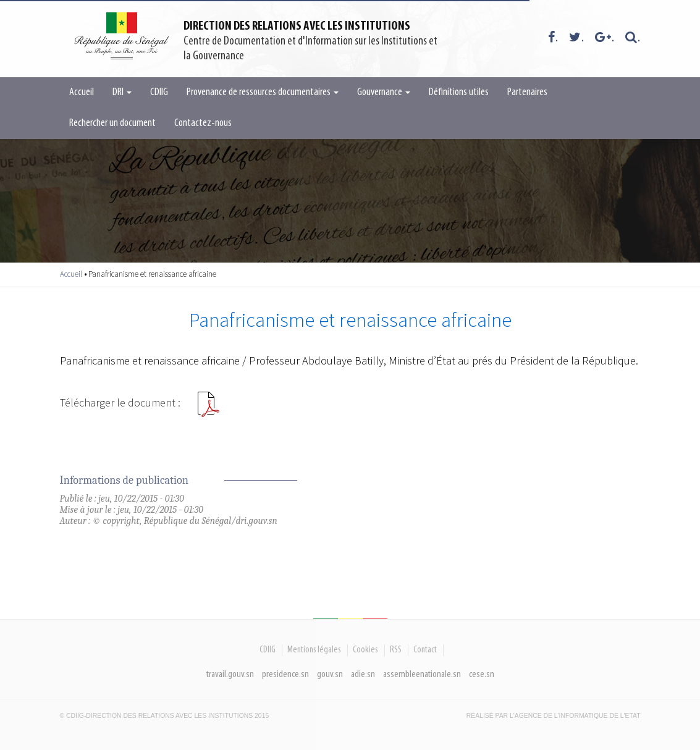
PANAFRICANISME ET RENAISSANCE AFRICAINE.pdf (208, 409)
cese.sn (482, 674)
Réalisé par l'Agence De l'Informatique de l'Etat (554, 716)
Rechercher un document (112, 123)
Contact (425, 650)
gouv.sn (330, 674)
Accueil (82, 92)
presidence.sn (285, 674)
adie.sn (363, 674)
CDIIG (159, 92)
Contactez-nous (203, 123)
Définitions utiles (459, 92)
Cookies (365, 650)
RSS (396, 650)
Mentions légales (314, 650)
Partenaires (527, 92)
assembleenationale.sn (422, 674)
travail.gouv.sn (230, 674)
